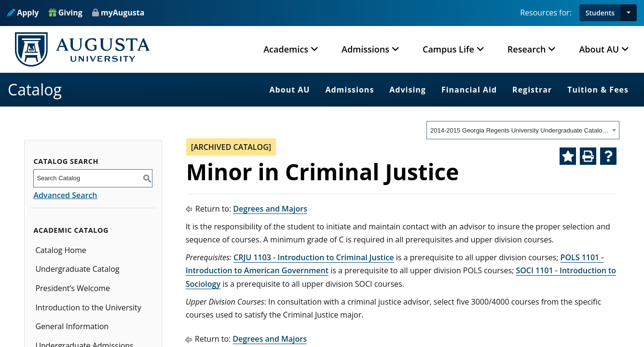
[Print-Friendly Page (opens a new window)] (588, 156)
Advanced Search (65, 195)
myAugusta (123, 13)
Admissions (349, 90)
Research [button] (527, 49)
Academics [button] (286, 49)
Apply (23, 13)
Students (600, 13)
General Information (72, 326)
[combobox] (523, 130)
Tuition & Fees (598, 90)
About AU (290, 90)
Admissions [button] (365, 49)
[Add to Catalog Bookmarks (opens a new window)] (568, 156)
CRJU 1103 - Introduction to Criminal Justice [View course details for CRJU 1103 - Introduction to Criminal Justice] (314, 257)
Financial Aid (469, 90)
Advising (408, 90)
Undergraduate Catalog (77, 269)
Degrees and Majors (270, 209)
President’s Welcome (72, 288)
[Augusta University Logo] (82, 49)
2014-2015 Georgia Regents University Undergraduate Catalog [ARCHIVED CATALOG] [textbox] (520, 130)
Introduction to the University (88, 307)
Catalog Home (61, 250)
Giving (66, 13)
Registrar (532, 90)
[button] (629, 13)
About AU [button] (599, 49)
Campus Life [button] (448, 49)
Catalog (35, 89)
